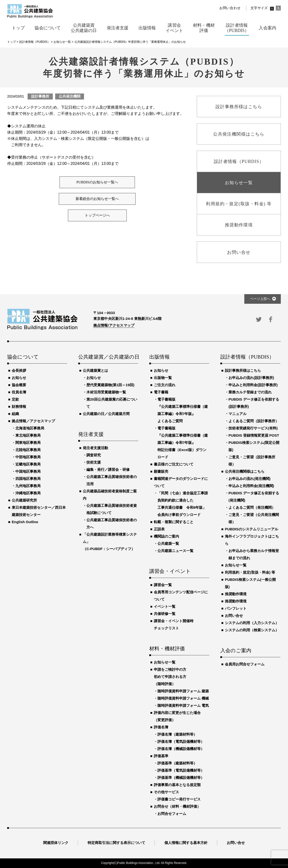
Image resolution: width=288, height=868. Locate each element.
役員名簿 (19, 392)
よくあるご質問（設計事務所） (254, 421)
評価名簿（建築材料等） (177, 734)
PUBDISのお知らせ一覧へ (97, 182)
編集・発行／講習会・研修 (108, 469)
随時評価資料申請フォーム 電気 (183, 705)
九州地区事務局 (28, 486)
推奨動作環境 (236, 594)
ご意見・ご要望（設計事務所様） (252, 461)
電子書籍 (161, 392)
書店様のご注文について (174, 464)
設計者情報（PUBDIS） (247, 357)
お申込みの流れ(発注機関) (249, 479)
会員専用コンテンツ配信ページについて (181, 596)
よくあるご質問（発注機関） (252, 507)
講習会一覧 (163, 585)
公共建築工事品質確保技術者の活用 (112, 480)
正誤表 (159, 529)
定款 (15, 399)
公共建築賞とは (95, 370)
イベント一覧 (165, 606)
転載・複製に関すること (174, 522)
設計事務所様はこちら (243, 370)
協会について (23, 357)
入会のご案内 (236, 651)
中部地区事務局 (28, 457)
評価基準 (161, 756)
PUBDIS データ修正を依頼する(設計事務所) (254, 403)
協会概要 (19, 385)
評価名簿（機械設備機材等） (181, 749)
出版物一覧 (163, 378)
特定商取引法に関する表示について (116, 843)
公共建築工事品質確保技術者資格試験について (112, 509)
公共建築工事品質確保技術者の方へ (112, 524)
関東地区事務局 (28, 443)
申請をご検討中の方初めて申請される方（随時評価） (170, 677)
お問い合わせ (230, 8)
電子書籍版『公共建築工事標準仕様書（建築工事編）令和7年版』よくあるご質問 (183, 410)
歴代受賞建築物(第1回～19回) (110, 385)
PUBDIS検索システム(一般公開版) (250, 583)
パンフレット (236, 608)
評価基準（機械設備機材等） (181, 778)
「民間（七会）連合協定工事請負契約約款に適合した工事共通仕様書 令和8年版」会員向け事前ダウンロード (183, 504)
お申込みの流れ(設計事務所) (251, 378)
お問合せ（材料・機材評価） (177, 806)
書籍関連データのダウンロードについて (181, 482)
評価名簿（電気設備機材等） (181, 741)
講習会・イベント (170, 571)
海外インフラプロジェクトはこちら (252, 540)
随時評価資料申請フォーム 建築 (183, 691)
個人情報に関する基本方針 (186, 843)
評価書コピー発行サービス (179, 799)
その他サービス (166, 792)
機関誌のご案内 (166, 536)
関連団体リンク (56, 843)
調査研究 (94, 455)
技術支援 (94, 462)
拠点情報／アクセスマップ (33, 421)
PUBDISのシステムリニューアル (252, 529)
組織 (15, 414)
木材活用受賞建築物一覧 (106, 392)
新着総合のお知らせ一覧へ (97, 199)
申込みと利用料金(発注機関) (251, 486)
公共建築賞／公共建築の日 (108, 357)
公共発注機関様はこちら (245, 471)
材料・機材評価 (167, 649)
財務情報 (19, 406)
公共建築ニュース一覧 (175, 551)
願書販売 (161, 471)
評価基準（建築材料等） (177, 763)
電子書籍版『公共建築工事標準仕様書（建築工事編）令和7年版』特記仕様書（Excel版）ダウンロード (183, 443)
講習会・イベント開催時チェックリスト (174, 624)
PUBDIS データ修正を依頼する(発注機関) (254, 497)
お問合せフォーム (172, 814)
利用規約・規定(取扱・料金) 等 (250, 572)
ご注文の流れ (165, 385)
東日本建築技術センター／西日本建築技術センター (39, 511)
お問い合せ (234, 616)
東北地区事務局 (28, 435)
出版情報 (159, 357)
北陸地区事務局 (28, 450)
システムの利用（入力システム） (252, 623)
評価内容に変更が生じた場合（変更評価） (177, 716)
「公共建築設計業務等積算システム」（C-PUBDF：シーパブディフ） (110, 542)
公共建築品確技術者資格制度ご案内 (110, 495)
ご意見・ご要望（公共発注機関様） (254, 518)
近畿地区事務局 (28, 464)
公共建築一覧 (168, 543)
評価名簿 (161, 727)
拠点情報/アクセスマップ (114, 325)
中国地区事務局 (28, 471)
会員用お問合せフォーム (245, 664)
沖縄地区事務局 (28, 493)
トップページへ (97, 215)
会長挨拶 (19, 370)
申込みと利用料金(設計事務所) (253, 385)
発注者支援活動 (95, 448)
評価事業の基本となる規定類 (177, 785)
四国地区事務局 (28, 479)
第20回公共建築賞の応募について (112, 403)
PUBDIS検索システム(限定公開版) (254, 446)
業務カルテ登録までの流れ (250, 392)
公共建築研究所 (24, 500)
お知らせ (19, 378)
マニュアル (237, 414)
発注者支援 (91, 434)
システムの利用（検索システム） (252, 630)
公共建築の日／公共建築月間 (106, 414)
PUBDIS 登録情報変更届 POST (254, 435)
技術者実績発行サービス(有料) (253, 428)
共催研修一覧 (165, 614)
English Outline (25, 522)
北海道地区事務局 (30, 428)
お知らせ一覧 (165, 662)
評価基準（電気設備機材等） (181, 770)
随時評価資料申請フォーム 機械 (183, 698)
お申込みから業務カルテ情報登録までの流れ (254, 554)
